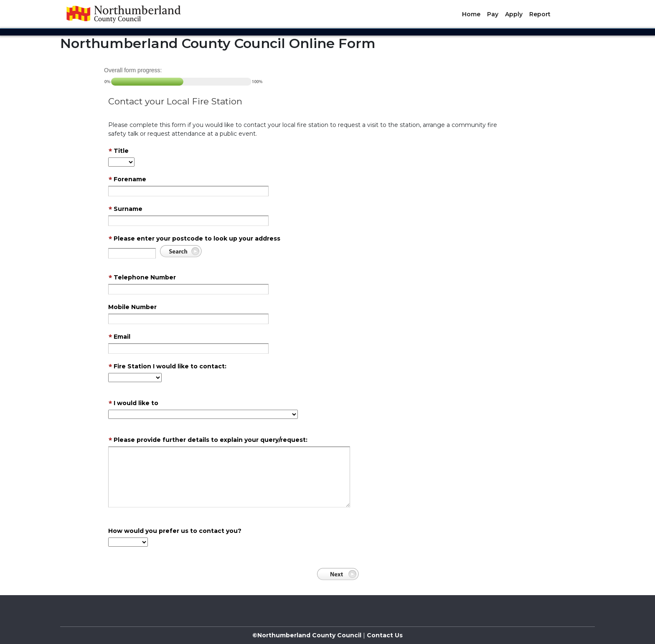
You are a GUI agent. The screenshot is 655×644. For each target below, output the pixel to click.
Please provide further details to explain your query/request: (208, 440)
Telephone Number (142, 278)
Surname (125, 209)
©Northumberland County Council (307, 635)
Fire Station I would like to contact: (167, 367)
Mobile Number (132, 307)
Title (118, 151)
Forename (127, 180)
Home (471, 14)
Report (540, 14)
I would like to (133, 403)
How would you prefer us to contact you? (175, 531)
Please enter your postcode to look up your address (194, 239)
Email (119, 337)
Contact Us (384, 635)
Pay (493, 14)
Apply (514, 14)
